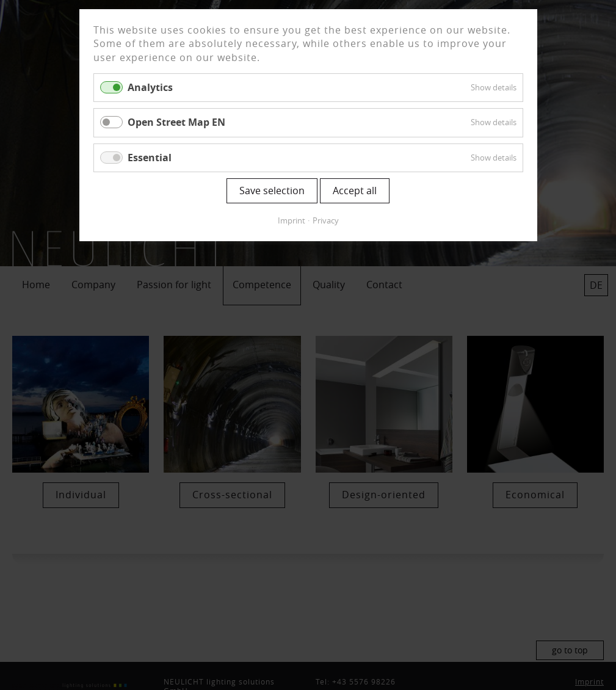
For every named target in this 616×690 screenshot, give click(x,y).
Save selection (272, 191)
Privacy (326, 220)
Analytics (150, 87)
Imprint (292, 220)
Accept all (355, 191)
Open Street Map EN (176, 122)
